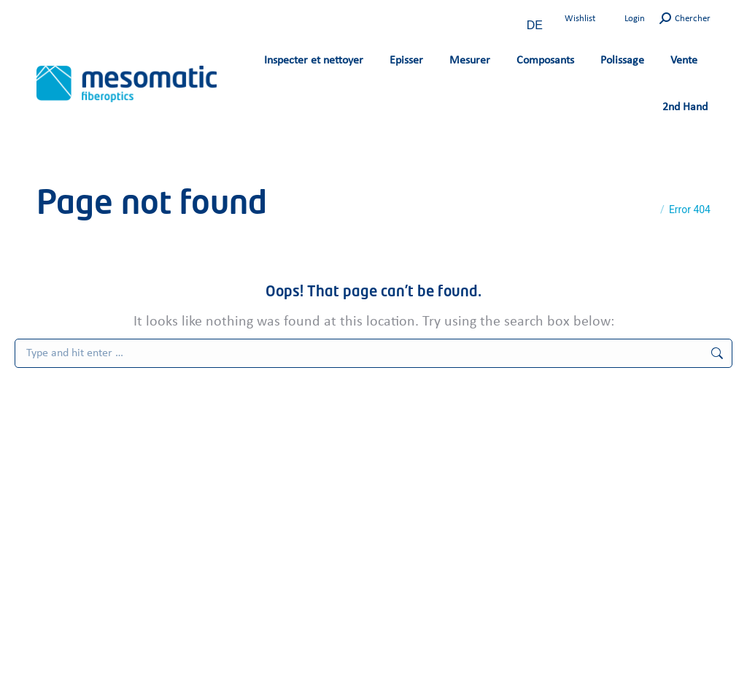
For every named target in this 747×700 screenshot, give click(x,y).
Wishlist (580, 19)
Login (635, 19)
